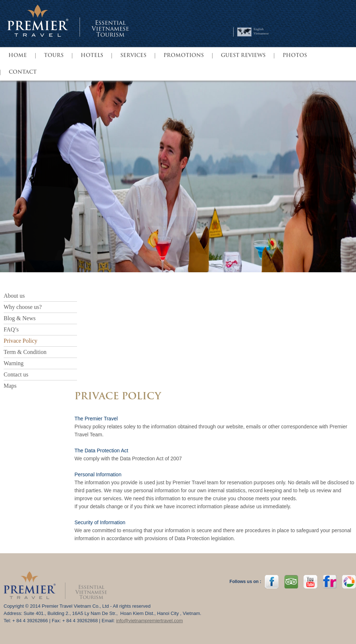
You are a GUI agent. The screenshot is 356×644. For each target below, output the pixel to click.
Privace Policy (21, 341)
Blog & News (20, 318)
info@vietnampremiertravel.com (150, 621)
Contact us (16, 374)
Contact (23, 72)
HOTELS (92, 56)
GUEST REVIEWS (243, 56)
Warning (14, 363)
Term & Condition (25, 352)
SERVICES (133, 56)
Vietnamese (261, 33)
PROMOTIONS (184, 56)
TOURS (54, 56)
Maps (10, 386)
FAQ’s (11, 329)
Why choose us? (23, 307)
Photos (295, 56)
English (259, 29)
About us (14, 296)
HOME (18, 56)
